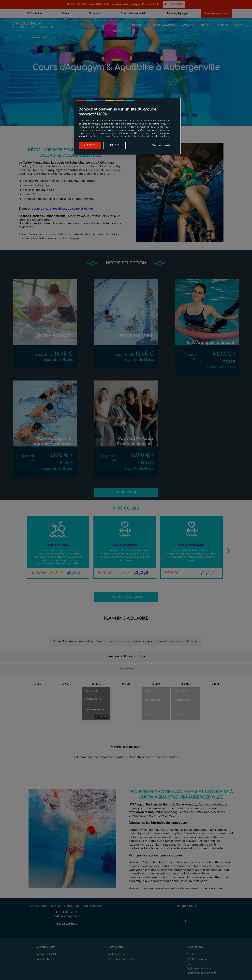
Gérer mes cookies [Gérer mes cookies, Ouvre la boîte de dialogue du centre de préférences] (161, 145)
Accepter (90, 145)
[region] (127, 126)
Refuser (114, 145)
